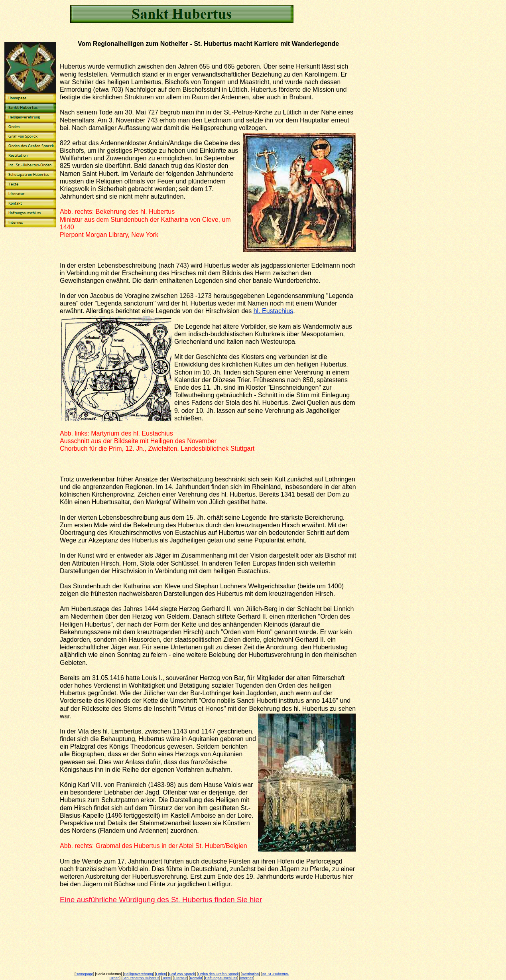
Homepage (85, 974)
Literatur (180, 978)
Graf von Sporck (182, 974)
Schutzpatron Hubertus (141, 978)
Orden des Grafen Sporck (218, 974)
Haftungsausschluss (221, 978)
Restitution (250, 974)
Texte (167, 978)
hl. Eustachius (274, 311)
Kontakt (196, 978)
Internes (247, 978)
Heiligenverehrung (139, 974)
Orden (161, 974)
